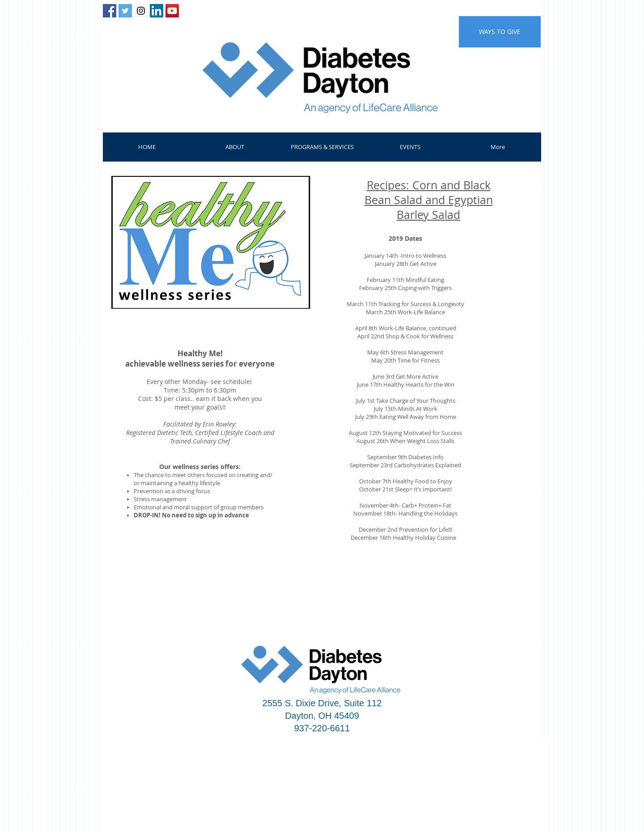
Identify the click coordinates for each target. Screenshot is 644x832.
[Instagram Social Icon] (141, 11)
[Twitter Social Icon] (125, 11)
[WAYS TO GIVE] (500, 32)
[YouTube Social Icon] (172, 11)
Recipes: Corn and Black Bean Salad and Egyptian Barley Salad (429, 200)
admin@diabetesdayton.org (508, 785)
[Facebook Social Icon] (110, 11)
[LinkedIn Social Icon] (157, 11)
